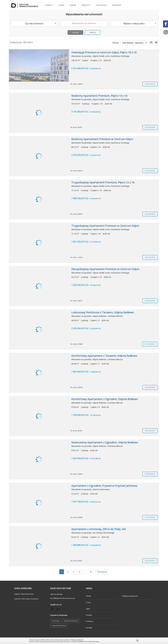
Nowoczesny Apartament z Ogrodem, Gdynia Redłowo (105, 442)
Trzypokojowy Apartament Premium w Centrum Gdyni (105, 226)
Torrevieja (55, 621)
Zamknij (137, 641)
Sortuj (116, 43)
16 (91, 572)
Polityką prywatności (77, 640)
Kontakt (117, 5)
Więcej (93, 32)
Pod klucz (101, 5)
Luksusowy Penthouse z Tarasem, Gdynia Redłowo (103, 312)
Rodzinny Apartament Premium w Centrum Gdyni (102, 139)
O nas (61, 5)
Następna (102, 572)
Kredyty (86, 5)
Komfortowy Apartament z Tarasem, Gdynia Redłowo (104, 356)
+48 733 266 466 (56, 594)
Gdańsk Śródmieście (71, 621)
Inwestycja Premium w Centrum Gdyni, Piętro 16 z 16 (104, 52)
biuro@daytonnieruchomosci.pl (62, 598)
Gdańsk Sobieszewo (59, 626)
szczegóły (150, 84)
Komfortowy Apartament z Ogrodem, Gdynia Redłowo (105, 399)
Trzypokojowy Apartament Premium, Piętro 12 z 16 (103, 182)
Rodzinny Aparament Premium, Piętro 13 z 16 (99, 96)
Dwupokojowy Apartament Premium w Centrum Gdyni (105, 269)
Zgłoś (73, 5)
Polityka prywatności (130, 596)
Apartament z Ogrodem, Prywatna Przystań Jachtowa (104, 486)
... (84, 572)
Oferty (49, 5)
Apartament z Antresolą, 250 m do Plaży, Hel (99, 529)
